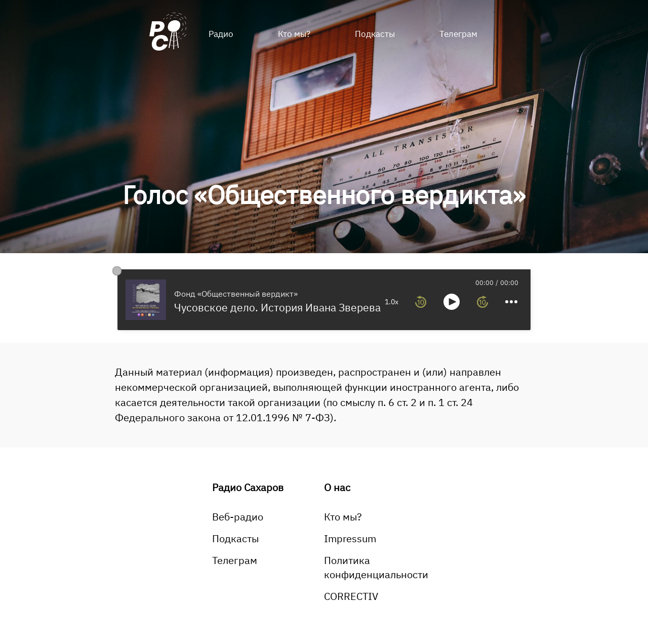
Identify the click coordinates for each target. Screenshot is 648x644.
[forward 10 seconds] (482, 302)
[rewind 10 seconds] (421, 302)
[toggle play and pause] (452, 302)
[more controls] (511, 302)
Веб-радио (238, 517)
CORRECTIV (351, 596)
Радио (221, 34)
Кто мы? (294, 34)
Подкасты (375, 34)
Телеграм (458, 34)
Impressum (350, 538)
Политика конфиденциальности (376, 567)
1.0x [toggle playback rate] (392, 302)
